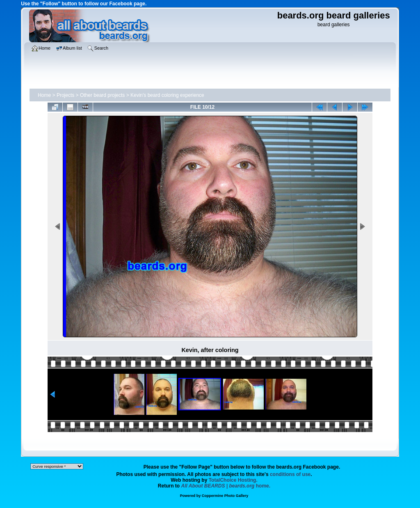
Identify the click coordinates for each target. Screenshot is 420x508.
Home (44, 95)
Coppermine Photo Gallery (225, 496)
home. (226, 486)
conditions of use (290, 474)
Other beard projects (102, 95)
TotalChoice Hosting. (233, 480)
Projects (65, 95)
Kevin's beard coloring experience (167, 95)
